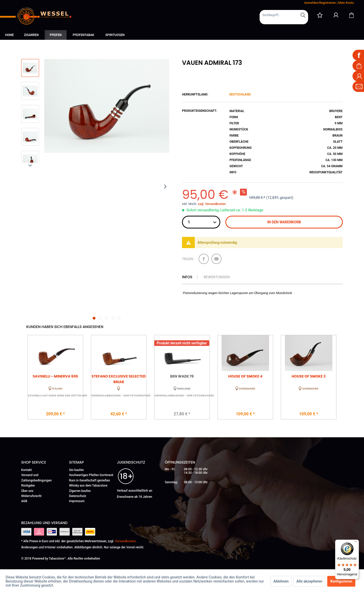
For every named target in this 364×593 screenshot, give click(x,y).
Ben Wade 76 (182, 376)
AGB (24, 501)
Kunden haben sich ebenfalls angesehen (65, 327)
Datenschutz (78, 496)
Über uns (27, 491)
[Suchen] (303, 15)
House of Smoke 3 (308, 376)
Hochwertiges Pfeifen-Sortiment (91, 475)
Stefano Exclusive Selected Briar (119, 379)
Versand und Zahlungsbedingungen (37, 478)
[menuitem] (284, 17)
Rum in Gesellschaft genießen (90, 480)
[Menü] (356, 543)
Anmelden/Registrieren (320, 3)
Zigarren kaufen (80, 491)
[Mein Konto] (336, 15)
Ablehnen (281, 581)
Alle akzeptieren (309, 581)
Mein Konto (346, 3)
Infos (187, 277)
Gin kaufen (77, 470)
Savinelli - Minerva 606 (55, 376)
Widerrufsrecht (31, 496)
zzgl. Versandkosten (212, 204)
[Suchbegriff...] (284, 15)
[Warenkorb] (351, 15)
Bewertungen (217, 277)
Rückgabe (28, 486)
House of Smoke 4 (245, 376)
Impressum (77, 501)
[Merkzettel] (320, 15)
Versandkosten (125, 541)
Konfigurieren (341, 581)
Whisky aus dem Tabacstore (88, 486)
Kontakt (27, 470)
